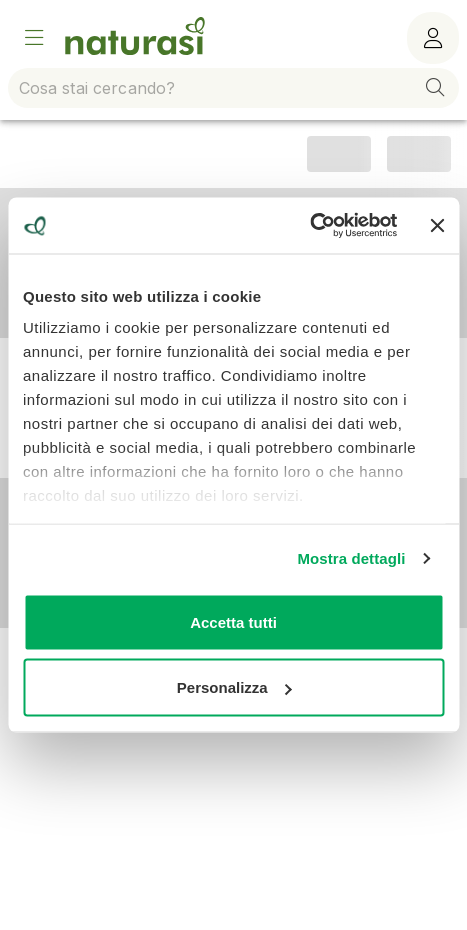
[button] (435, 88)
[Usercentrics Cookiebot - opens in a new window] (310, 226)
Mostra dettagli (351, 558)
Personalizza (234, 687)
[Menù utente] (433, 38)
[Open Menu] (34, 38)
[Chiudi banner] (437, 225)
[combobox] (233, 88)
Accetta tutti (233, 621)
